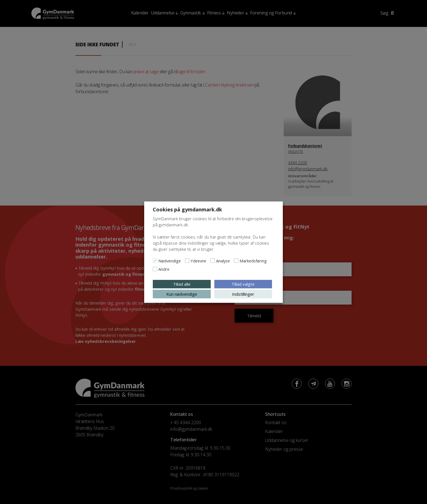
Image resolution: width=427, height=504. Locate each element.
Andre (164, 269)
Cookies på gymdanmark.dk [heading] (187, 209)
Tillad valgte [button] (243, 284)
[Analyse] (213, 260)
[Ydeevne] (187, 260)
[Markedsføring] (236, 260)
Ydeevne (198, 260)
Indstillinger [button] (243, 294)
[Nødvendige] (155, 260)
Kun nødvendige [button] (182, 294)
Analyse (223, 260)
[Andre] (155, 269)
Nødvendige (170, 260)
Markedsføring (253, 260)
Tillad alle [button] (182, 284)
